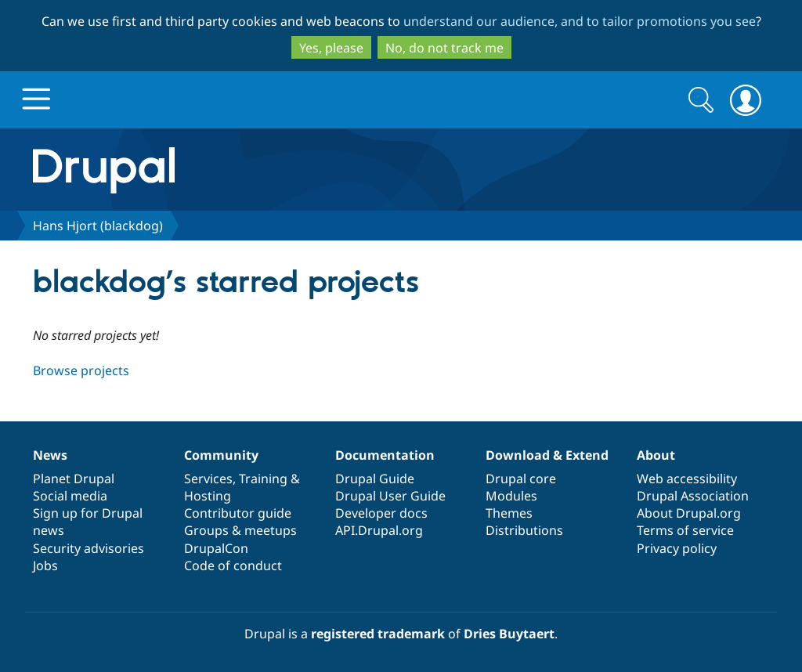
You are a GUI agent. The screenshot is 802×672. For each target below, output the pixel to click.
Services (208, 479)
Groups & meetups (240, 530)
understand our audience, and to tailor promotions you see (580, 21)
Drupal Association (693, 496)
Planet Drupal (74, 479)
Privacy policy (677, 548)
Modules (511, 496)
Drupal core (521, 479)
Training (263, 479)
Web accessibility (687, 479)
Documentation (385, 455)
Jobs (45, 565)
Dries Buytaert (509, 634)
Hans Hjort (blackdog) (98, 226)
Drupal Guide (375, 479)
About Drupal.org (689, 513)
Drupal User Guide (390, 496)
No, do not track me (444, 48)
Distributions (524, 530)
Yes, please (331, 48)
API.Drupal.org (379, 530)
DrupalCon (216, 548)
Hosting (208, 496)
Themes (509, 513)
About (656, 455)
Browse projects (81, 370)
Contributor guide (238, 513)
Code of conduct (233, 565)
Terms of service (685, 530)
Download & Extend (547, 455)
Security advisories (89, 548)
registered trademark (378, 634)
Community (221, 455)
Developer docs (381, 513)
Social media (70, 496)
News (50, 455)
